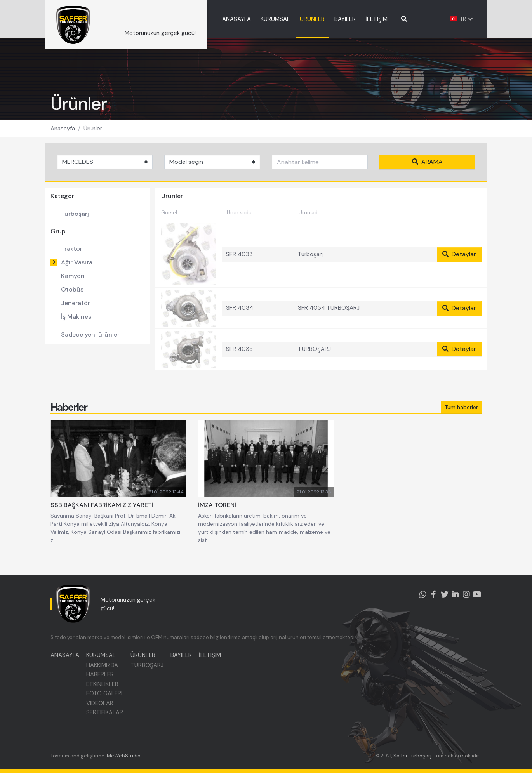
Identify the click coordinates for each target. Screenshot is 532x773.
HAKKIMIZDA (103, 667)
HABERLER (101, 677)
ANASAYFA (253, 19)
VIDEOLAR (101, 705)
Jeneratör (76, 307)
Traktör (72, 253)
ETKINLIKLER (103, 686)
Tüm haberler (461, 419)
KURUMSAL (292, 19)
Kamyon (73, 280)
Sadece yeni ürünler (90, 338)
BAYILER (361, 19)
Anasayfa (63, 132)
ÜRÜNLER (329, 19)
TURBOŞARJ (148, 667)
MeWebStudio (124, 756)
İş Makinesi (77, 320)
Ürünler (93, 132)
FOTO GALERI (105, 696)
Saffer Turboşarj (412, 756)
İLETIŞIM (393, 19)
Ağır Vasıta (77, 266)
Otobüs (72, 293)
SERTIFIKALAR (105, 715)
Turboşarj (75, 218)
